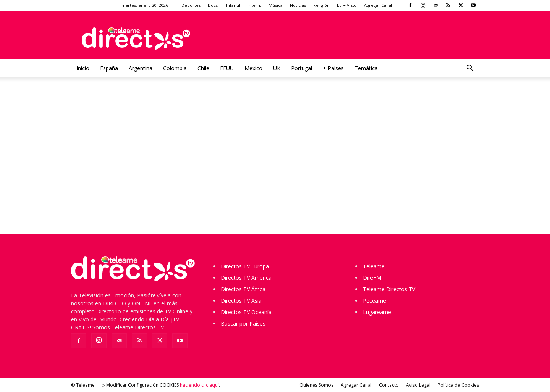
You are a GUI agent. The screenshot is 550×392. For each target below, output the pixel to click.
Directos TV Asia (241, 301)
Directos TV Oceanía (246, 312)
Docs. (213, 5)
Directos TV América (246, 278)
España (109, 68)
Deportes (191, 5)
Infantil (233, 5)
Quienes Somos (316, 385)
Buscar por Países (243, 323)
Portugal (302, 68)
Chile (203, 68)
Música (276, 5)
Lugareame (377, 312)
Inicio (83, 68)
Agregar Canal (378, 5)
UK (277, 68)
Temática (366, 68)
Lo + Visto (347, 5)
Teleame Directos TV (389, 289)
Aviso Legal (418, 385)
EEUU (227, 68)
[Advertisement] (275, 163)
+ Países (333, 68)
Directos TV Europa (245, 266)
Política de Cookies (458, 385)
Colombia (175, 68)
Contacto (389, 385)
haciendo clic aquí (199, 385)
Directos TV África (243, 289)
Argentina (141, 68)
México (253, 68)
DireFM (372, 278)
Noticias (298, 5)
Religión (321, 5)
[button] (470, 69)
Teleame (374, 266)
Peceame (374, 301)
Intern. (254, 5)
